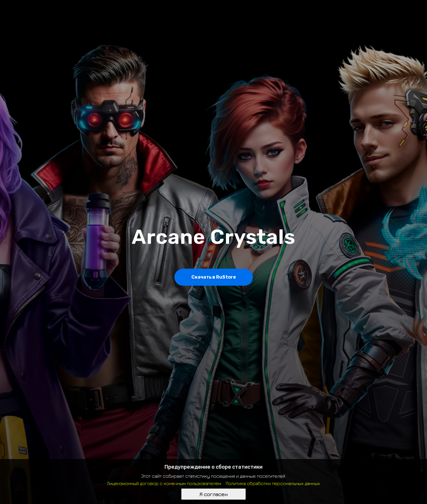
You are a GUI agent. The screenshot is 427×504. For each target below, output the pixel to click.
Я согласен (213, 494)
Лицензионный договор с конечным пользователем (164, 483)
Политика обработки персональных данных (273, 483)
